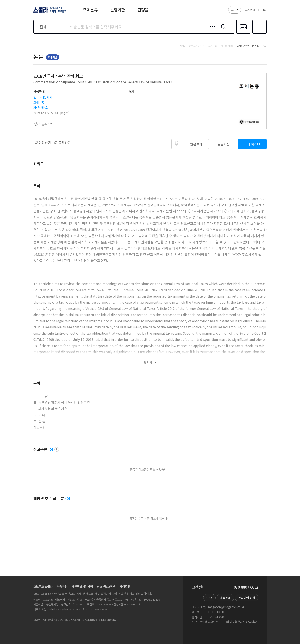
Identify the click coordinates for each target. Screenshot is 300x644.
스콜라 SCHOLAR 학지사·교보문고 (49, 12)
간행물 (143, 10)
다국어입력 (243, 33)
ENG (264, 10)
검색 (223, 30)
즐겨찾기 (259, 33)
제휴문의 (225, 598)
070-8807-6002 (246, 587)
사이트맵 (125, 586)
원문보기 (196, 144)
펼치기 (148, 363)
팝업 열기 (57, 449)
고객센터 (250, 10)
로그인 (235, 9)
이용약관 (62, 586)
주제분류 (90, 10)
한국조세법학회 (43, 97)
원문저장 (223, 144)
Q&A (209, 598)
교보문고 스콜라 (43, 586)
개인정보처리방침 (82, 586)
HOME (182, 46)
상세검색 (211, 30)
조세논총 (39, 102)
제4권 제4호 (41, 108)
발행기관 (118, 10)
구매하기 (251, 144)
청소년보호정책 (106, 586)
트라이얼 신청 (247, 598)
